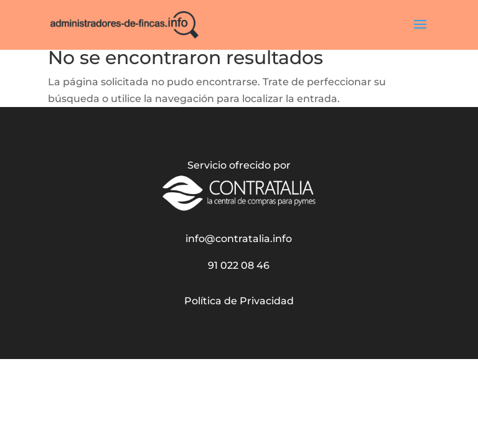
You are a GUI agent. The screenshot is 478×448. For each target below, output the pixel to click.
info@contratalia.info (239, 239)
